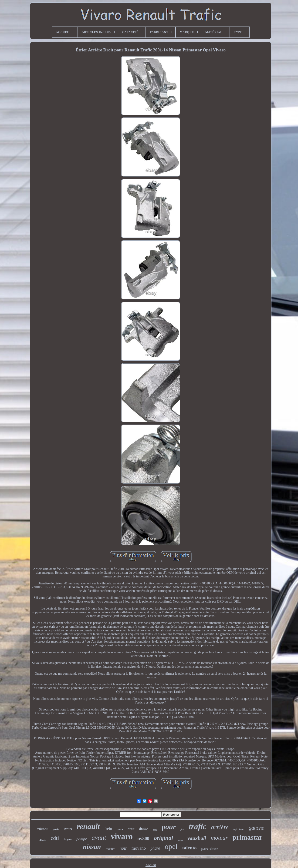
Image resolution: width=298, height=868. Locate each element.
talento (190, 848)
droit (131, 829)
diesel (68, 829)
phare (155, 848)
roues (120, 829)
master (110, 849)
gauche (256, 828)
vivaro (122, 836)
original (163, 838)
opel (171, 846)
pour (169, 827)
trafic (198, 826)
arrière (220, 827)
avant (99, 837)
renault (88, 827)
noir (123, 848)
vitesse (43, 828)
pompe (82, 839)
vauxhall (197, 838)
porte (56, 829)
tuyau (68, 839)
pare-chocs (210, 849)
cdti (55, 838)
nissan (92, 847)
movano (139, 848)
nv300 (143, 838)
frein (108, 829)
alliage (42, 840)
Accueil (151, 865)
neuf (155, 830)
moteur (219, 838)
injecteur (239, 829)
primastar (247, 837)
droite (144, 829)
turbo (180, 840)
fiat (182, 829)
